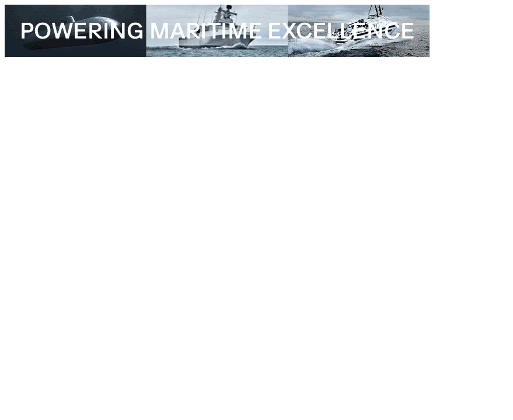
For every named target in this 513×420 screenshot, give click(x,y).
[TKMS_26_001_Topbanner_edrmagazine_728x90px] (217, 54)
